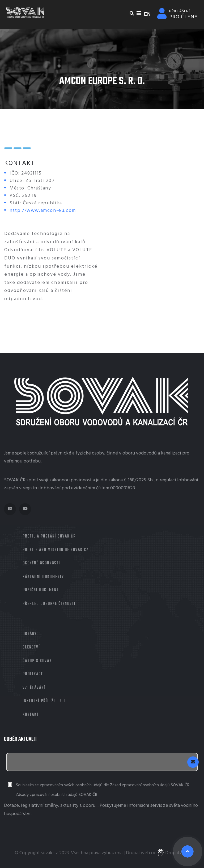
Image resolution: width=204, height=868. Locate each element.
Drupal (133, 853)
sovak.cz (50, 853)
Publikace (33, 674)
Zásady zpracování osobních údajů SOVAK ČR (56, 795)
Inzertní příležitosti (44, 701)
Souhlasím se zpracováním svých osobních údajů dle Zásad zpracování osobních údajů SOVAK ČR (103, 785)
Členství (31, 647)
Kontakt (31, 715)
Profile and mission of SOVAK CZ (56, 550)
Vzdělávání (34, 688)
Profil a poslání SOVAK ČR (49, 536)
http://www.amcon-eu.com (43, 211)
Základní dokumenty (43, 577)
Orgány (30, 634)
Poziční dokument (41, 590)
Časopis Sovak (37, 661)
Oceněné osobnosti (41, 563)
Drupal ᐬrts (174, 853)
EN (147, 14)
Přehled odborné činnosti (49, 604)
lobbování (188, 480)
